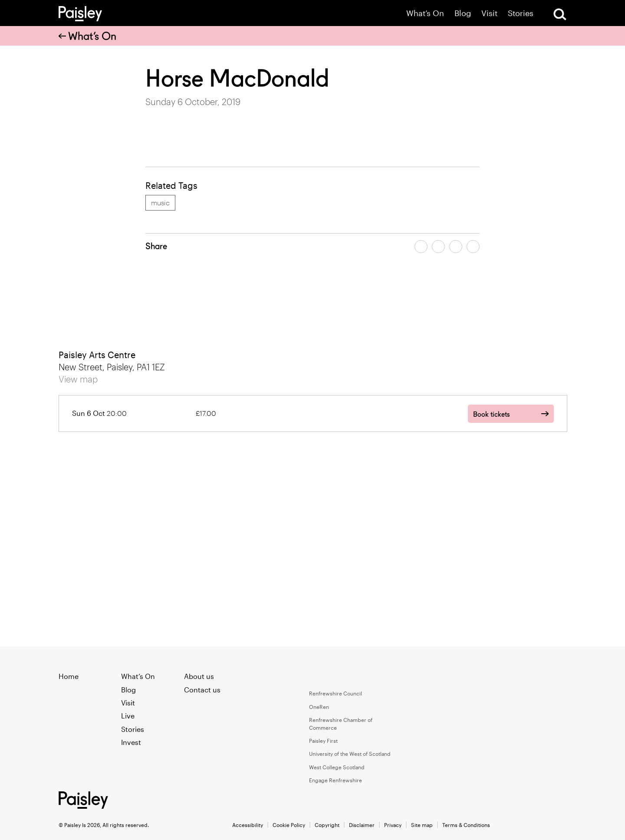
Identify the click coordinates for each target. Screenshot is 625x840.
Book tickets (491, 414)
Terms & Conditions (466, 825)
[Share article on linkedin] (473, 247)
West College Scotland (337, 767)
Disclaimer (362, 825)
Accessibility (248, 825)
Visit (489, 13)
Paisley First (323, 741)
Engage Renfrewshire (336, 780)
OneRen (319, 707)
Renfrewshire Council (336, 693)
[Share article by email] (456, 247)
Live (128, 716)
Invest (131, 742)
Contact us (202, 690)
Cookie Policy (289, 825)
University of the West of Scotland (350, 754)
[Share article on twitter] (438, 247)
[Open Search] (560, 14)
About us (199, 676)
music (160, 203)
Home (69, 676)
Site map (422, 825)
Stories (521, 13)
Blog (463, 13)
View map (78, 379)
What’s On (425, 13)
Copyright (327, 825)
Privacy (393, 825)
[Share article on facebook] (421, 247)
